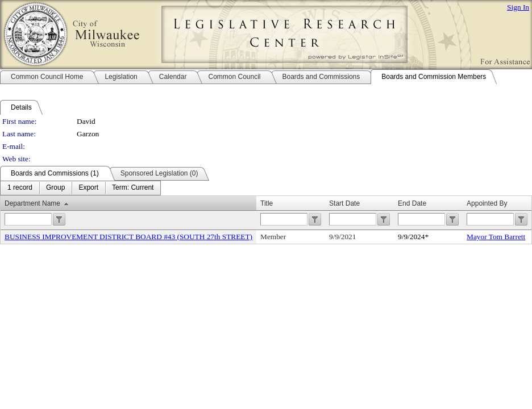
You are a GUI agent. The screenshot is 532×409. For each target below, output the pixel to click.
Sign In (518, 7)
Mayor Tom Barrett (496, 237)
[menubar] (80, 188)
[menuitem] (20, 188)
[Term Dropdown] (133, 188)
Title (267, 203)
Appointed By (487, 203)
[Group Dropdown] (55, 188)
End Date (412, 203)
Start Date (344, 203)
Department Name (32, 203)
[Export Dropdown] (88, 188)
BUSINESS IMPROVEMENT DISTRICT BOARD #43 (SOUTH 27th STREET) (128, 237)
